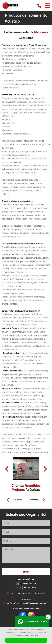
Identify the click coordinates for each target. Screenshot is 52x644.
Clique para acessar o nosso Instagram (31, 615)
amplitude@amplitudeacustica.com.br (28, 593)
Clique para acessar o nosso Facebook (23, 615)
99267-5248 (27, 583)
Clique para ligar (40, 6)
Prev (7, 469)
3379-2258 (27, 587)
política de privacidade (29, 635)
